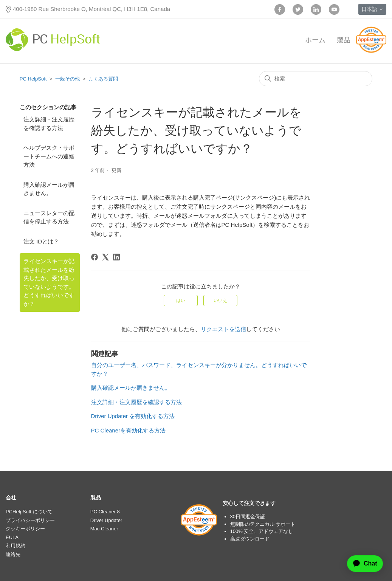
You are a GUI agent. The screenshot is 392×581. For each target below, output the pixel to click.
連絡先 (13, 554)
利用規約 (15, 546)
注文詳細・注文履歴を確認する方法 (49, 124)
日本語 (372, 9)
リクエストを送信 (223, 329)
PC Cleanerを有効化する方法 (129, 430)
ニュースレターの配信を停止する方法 (49, 217)
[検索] (316, 79)
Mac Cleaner (104, 529)
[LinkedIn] (116, 257)
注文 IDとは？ (41, 241)
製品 (344, 40)
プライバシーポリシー (30, 520)
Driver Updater (106, 520)
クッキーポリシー (25, 529)
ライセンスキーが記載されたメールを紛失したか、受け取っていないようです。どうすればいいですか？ (49, 282)
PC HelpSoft (33, 79)
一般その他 (67, 79)
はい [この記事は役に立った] (181, 301)
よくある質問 (103, 79)
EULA (12, 537)
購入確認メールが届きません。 (49, 189)
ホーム (315, 40)
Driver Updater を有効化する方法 (133, 416)
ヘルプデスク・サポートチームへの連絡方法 (49, 156)
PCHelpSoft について (29, 512)
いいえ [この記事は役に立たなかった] (220, 301)
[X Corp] (105, 257)
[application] (362, 564)
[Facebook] (95, 257)
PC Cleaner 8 (105, 512)
